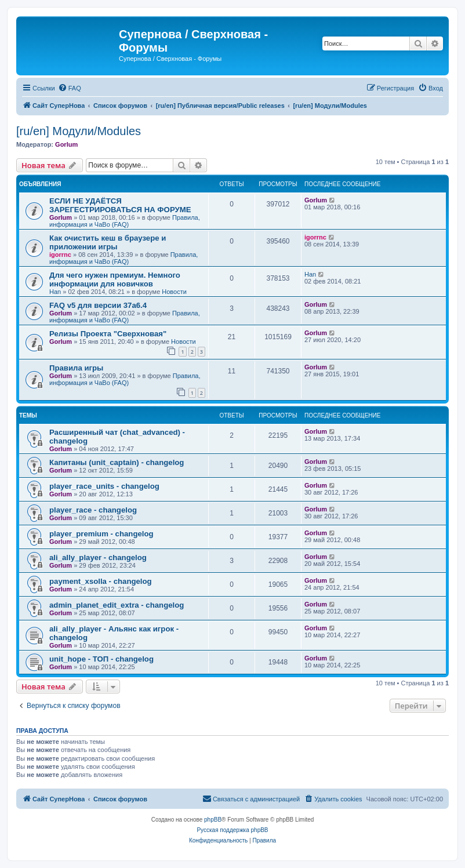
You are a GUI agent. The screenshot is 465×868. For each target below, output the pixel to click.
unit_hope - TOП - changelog (101, 659)
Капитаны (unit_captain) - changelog (117, 462)
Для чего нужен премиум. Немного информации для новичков (115, 279)
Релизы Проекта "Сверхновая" (108, 334)
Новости (174, 292)
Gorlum (66, 144)
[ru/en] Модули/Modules (79, 131)
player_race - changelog (93, 510)
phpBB (213, 820)
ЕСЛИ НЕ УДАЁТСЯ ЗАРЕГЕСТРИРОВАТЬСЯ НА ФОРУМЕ (120, 205)
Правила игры (76, 368)
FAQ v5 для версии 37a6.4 (98, 305)
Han (55, 292)
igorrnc (60, 255)
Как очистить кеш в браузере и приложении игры (108, 242)
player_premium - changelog (101, 534)
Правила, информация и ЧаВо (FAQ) (125, 221)
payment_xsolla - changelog (101, 581)
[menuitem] (70, 88)
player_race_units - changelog (104, 486)
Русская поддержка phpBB (232, 830)
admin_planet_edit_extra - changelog (117, 605)
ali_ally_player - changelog (98, 558)
